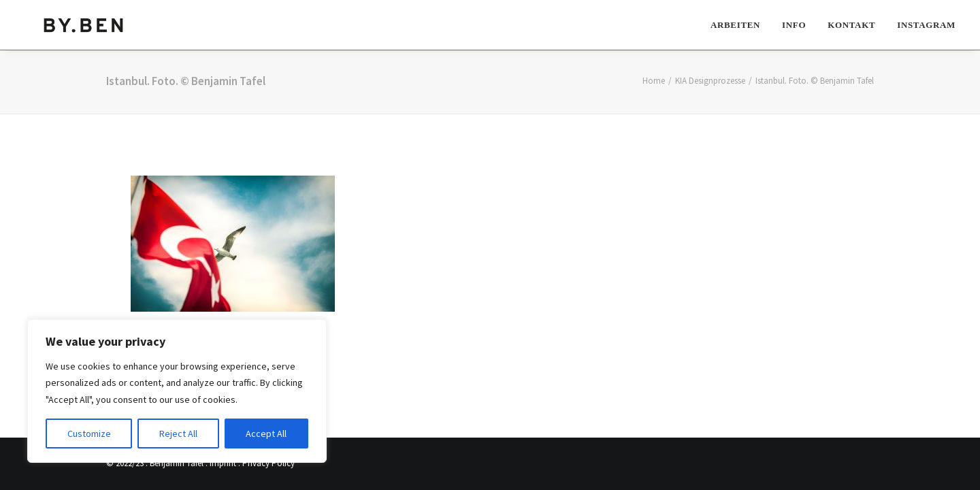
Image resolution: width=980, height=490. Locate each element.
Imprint (223, 463)
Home (654, 81)
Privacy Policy (268, 463)
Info (794, 24)
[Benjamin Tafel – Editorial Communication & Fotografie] (84, 24)
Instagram (926, 24)
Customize (89, 434)
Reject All (178, 434)
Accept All (266, 434)
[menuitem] (740, 24)
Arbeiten (735, 24)
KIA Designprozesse (710, 81)
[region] (177, 391)
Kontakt (851, 24)
